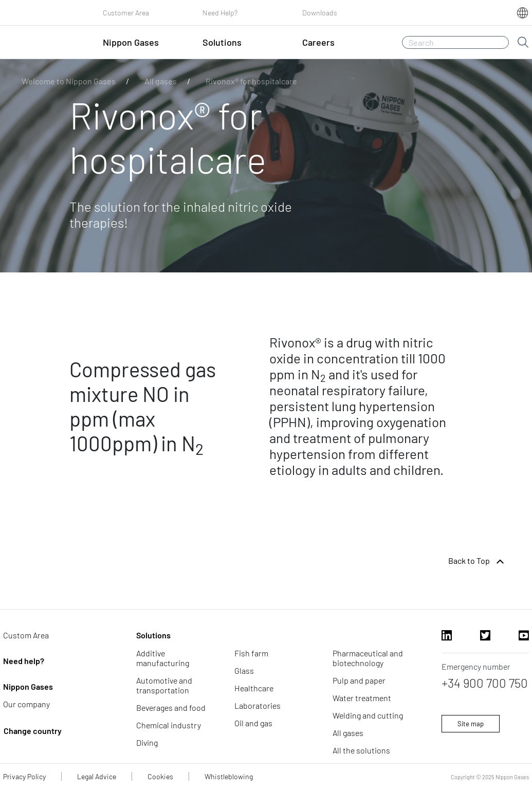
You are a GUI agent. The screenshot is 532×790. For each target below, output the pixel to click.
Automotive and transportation (164, 685)
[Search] (455, 42)
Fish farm (251, 653)
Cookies (160, 776)
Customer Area (126, 13)
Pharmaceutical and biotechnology (368, 658)
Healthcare (254, 688)
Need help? (24, 661)
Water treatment (362, 698)
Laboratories (258, 705)
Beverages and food (171, 708)
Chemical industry (169, 725)
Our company (26, 704)
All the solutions (361, 750)
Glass (244, 670)
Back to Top (477, 562)
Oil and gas (253, 723)
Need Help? (220, 13)
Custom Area (26, 635)
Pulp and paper (359, 680)
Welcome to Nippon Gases (69, 81)
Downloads (320, 13)
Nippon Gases (28, 686)
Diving (147, 742)
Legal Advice (97, 776)
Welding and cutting (368, 715)
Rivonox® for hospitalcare (251, 81)
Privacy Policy (24, 776)
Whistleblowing (229, 776)
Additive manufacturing (163, 658)
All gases (161, 81)
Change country (33, 731)
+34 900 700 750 (485, 683)
